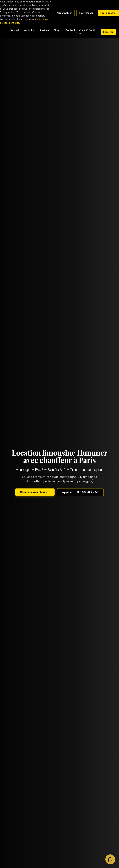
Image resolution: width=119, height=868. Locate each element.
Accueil (15, 30)
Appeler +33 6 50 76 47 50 (80, 492)
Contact (70, 30)
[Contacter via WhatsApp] (110, 859)
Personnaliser (64, 13)
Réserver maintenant (35, 492)
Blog (56, 30)
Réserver (108, 32)
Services (44, 30)
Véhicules (29, 30)
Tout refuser (86, 13)
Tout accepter (108, 13)
